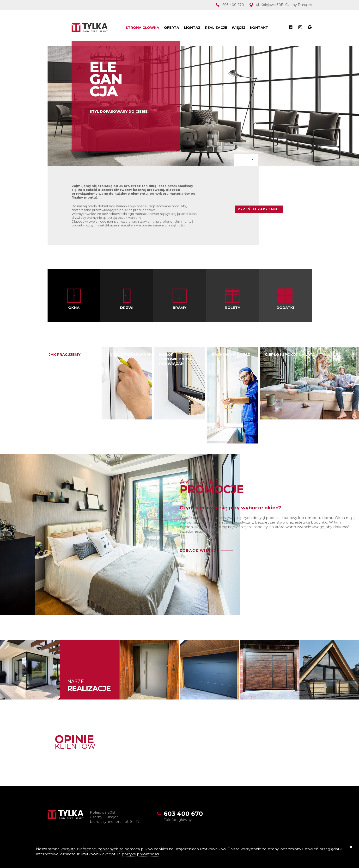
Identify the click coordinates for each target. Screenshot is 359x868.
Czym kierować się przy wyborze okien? (230, 508)
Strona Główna (142, 28)
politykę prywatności (140, 854)
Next (252, 160)
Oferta (172, 28)
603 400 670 (233, 5)
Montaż (192, 28)
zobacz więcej (198, 550)
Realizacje (216, 28)
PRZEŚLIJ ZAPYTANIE (259, 209)
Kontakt (259, 28)
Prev (240, 160)
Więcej (238, 28)
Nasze (89, 685)
